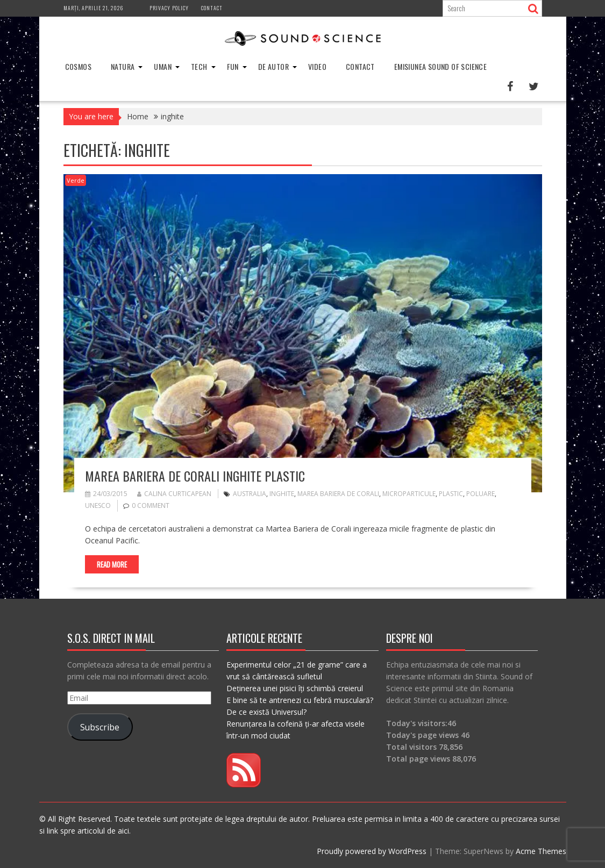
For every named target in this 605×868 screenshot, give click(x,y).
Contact (212, 8)
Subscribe (100, 727)
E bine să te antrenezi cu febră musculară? (300, 700)
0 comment (151, 505)
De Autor (273, 66)
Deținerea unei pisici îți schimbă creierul (295, 688)
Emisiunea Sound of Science (440, 66)
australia (250, 494)
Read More (112, 564)
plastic (451, 494)
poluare (481, 494)
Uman (163, 66)
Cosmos (78, 66)
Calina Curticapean (174, 494)
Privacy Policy (169, 8)
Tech (199, 66)
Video (317, 66)
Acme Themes (541, 851)
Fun (233, 66)
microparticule (409, 494)
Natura (123, 66)
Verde (76, 180)
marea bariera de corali (338, 494)
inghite (282, 494)
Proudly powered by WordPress (372, 851)
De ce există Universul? (266, 712)
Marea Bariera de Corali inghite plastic (195, 476)
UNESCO (98, 505)
